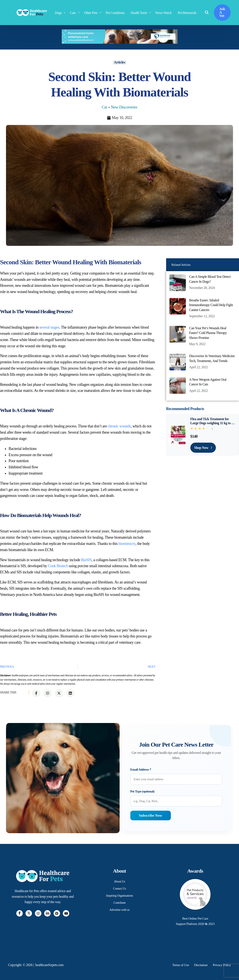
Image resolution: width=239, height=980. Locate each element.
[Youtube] (66, 913)
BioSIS (86, 560)
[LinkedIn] (47, 913)
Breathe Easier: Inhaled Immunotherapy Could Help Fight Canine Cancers (211, 305)
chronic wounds (119, 426)
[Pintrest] (57, 913)
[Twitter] (29, 913)
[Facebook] (20, 913)
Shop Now (203, 447)
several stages (49, 327)
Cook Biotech (58, 566)
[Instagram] (38, 913)
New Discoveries (124, 107)
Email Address (141, 770)
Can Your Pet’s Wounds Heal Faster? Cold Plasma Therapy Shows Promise (208, 333)
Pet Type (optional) (142, 791)
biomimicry (127, 544)
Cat (104, 107)
